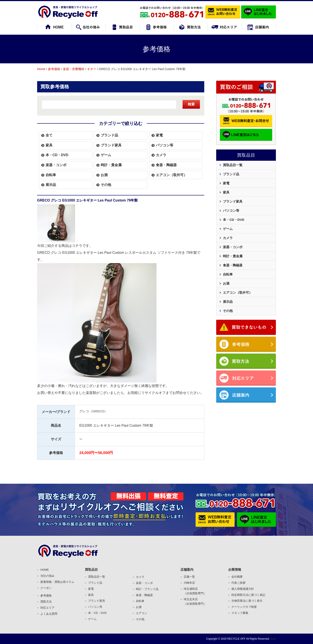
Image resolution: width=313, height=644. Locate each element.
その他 (106, 185)
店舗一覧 (189, 577)
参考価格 (54, 69)
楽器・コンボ (56, 165)
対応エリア (47, 608)
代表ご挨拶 (238, 583)
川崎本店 (189, 583)
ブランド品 (109, 135)
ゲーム (106, 155)
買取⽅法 (46, 602)
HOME (45, 570)
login (273, 639)
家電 (159, 135)
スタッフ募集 (240, 613)
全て (49, 135)
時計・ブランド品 (147, 589)
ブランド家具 (111, 145)
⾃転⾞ (140, 601)
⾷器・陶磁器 (144, 595)
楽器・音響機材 (74, 69)
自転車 (51, 175)
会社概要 (237, 577)
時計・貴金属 (111, 165)
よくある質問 (49, 614)
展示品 (51, 185)
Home (41, 69)
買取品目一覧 (233, 165)
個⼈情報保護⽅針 (243, 589)
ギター (92, 69)
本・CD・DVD (57, 155)
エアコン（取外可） (171, 175)
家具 (49, 145)
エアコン (142, 613)
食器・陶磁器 (166, 165)
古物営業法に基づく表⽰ (247, 601)
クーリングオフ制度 (244, 607)
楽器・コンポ (144, 583)
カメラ (161, 155)
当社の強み (47, 576)
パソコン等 (165, 145)
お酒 (104, 175)
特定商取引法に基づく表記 (248, 595)
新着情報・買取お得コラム (57, 582)
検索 (191, 104)
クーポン (46, 588)
